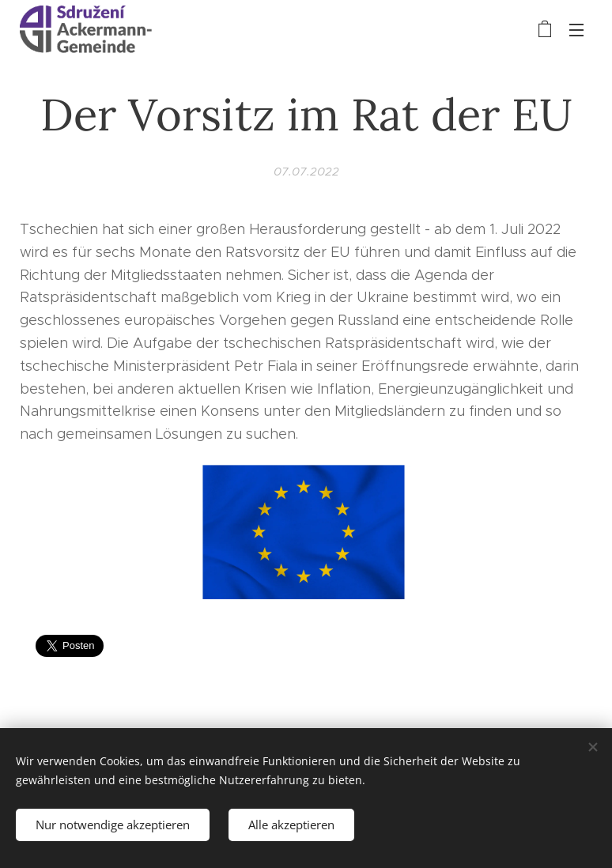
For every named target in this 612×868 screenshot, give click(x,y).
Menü (576, 30)
